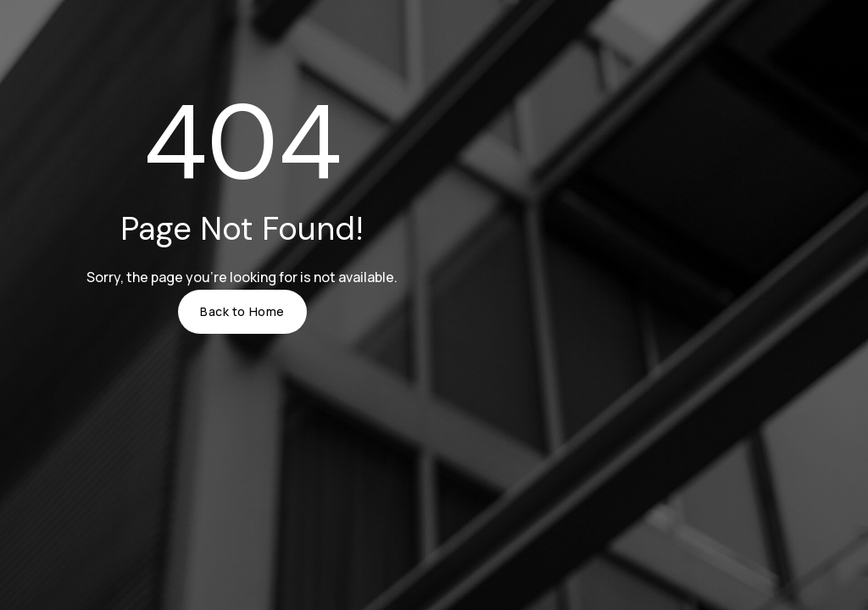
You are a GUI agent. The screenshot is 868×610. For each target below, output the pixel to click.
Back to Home (242, 311)
